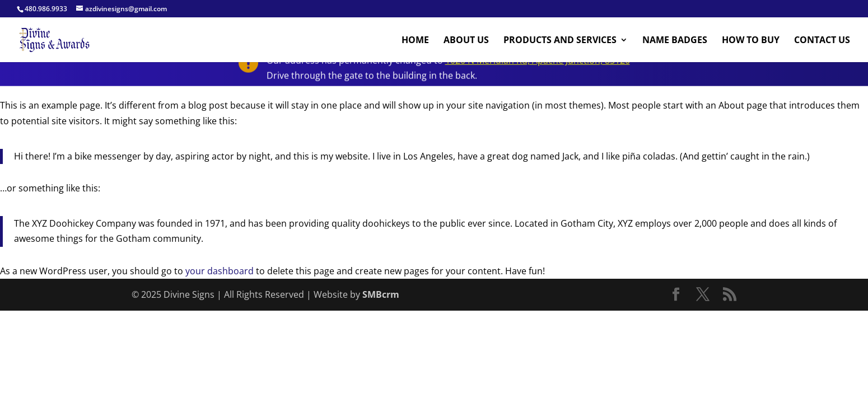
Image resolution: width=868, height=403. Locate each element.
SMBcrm (381, 294)
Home (415, 41)
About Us (466, 41)
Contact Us (822, 41)
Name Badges (675, 41)
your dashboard (220, 271)
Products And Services (560, 41)
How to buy (751, 41)
